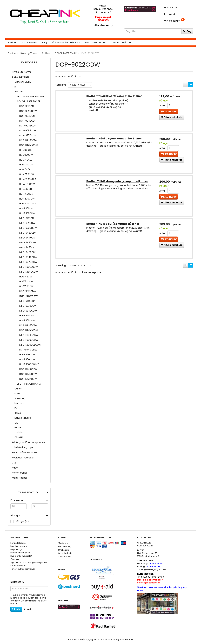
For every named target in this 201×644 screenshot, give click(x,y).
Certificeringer (18, 566)
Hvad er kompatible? (21, 556)
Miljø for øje (16, 549)
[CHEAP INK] (45, 15)
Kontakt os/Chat (122, 43)
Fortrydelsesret (18, 543)
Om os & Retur (29, 43)
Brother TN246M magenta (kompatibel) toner (117, 182)
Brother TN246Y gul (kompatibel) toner (113, 224)
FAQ (45, 43)
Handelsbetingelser (21, 553)
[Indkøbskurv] (177, 21)
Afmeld (28, 609)
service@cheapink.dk (150, 581)
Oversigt (15, 559)
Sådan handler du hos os (66, 43)
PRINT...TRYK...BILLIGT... (96, 43)
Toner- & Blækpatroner (23, 569)
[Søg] (187, 31)
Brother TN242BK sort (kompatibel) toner (114, 96)
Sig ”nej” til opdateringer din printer (29, 562)
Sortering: (61, 85)
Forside (12, 43)
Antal (162, 106)
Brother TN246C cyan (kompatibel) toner (114, 139)
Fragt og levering (19, 546)
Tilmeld (16, 609)
